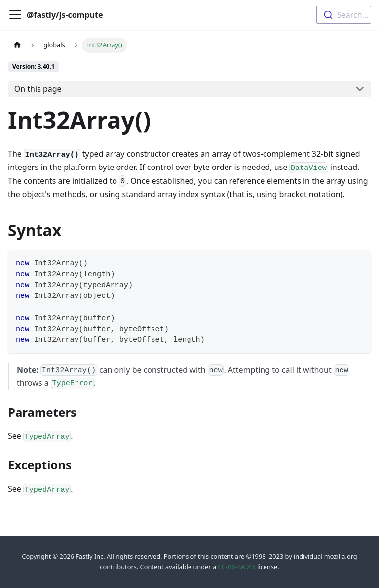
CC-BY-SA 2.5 (236, 567)
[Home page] (17, 45)
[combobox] (344, 15)
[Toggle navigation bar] (15, 15)
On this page (38, 89)
